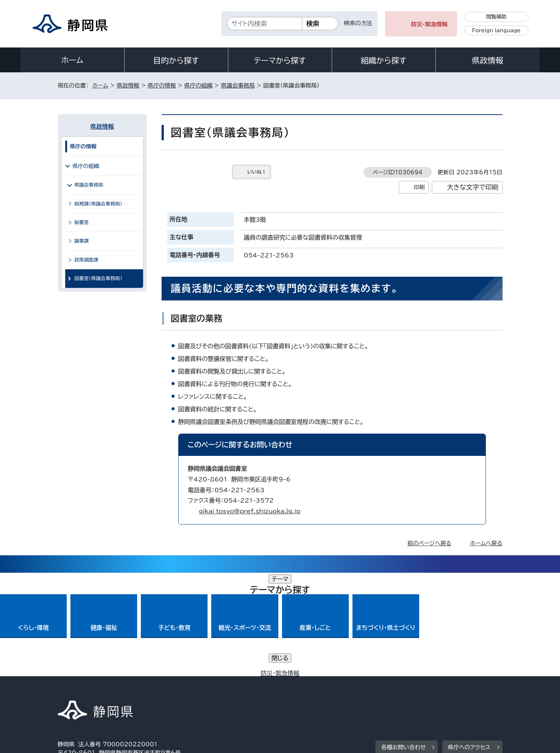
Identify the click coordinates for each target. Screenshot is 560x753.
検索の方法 (358, 23)
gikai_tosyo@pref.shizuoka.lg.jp (250, 511)
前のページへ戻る (429, 543)
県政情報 (487, 60)
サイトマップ (468, 689)
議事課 (82, 241)
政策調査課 (87, 260)
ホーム (72, 60)
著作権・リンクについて (92, 689)
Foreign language (496, 30)
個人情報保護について (175, 689)
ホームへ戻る (486, 543)
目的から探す (176, 60)
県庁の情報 (162, 86)
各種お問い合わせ (403, 644)
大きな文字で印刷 (473, 187)
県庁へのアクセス (469, 644)
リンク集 (416, 689)
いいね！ (257, 172)
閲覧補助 (496, 17)
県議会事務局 (238, 86)
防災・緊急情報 (429, 24)
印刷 (419, 187)
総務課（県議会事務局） (99, 204)
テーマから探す (280, 60)
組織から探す (384, 60)
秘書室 (82, 222)
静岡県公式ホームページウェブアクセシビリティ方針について (304, 689)
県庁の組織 (198, 86)
